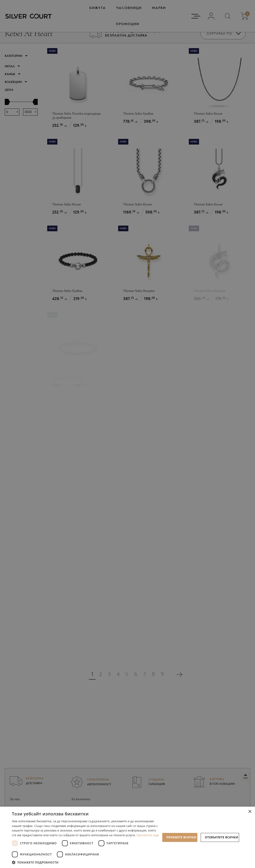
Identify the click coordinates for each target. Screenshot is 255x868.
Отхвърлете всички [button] (222, 837)
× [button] (250, 812)
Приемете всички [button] (181, 837)
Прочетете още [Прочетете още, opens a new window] (148, 835)
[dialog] (127, 434)
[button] (86, 862)
